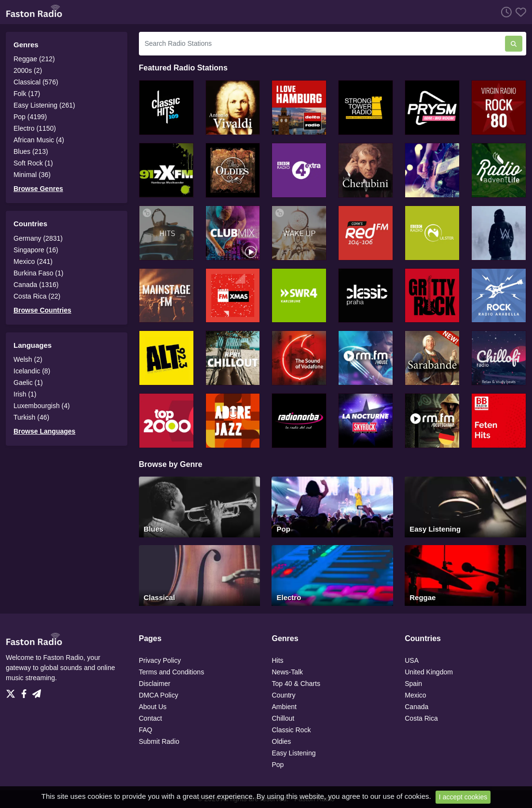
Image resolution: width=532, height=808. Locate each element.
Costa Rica (421, 718)
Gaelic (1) (28, 383)
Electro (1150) (35, 128)
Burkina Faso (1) (38, 273)
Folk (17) (27, 94)
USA (412, 660)
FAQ (146, 730)
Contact (150, 718)
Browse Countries (42, 310)
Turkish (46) (31, 417)
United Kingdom (429, 672)
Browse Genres (38, 189)
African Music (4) (39, 140)
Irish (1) (25, 394)
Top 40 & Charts (296, 684)
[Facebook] (26, 691)
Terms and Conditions (171, 672)
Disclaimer (155, 684)
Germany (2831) (38, 238)
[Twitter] (13, 691)
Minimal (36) (32, 175)
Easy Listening (294, 753)
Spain (413, 684)
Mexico (415, 695)
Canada (416, 707)
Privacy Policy (160, 660)
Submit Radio (159, 741)
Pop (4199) (30, 117)
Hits (278, 660)
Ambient (284, 707)
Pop (278, 765)
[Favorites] (519, 12)
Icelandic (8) (32, 371)
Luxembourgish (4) (42, 406)
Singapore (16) (36, 250)
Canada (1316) (36, 285)
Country (284, 695)
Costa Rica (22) (37, 296)
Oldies (282, 741)
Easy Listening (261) (44, 105)
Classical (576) (36, 82)
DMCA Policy (159, 695)
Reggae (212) (34, 59)
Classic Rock (292, 730)
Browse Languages (44, 431)
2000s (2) (28, 70)
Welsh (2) (28, 359)
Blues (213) (31, 151)
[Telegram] (37, 691)
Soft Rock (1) (33, 163)
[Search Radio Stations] (322, 44)
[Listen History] (505, 12)
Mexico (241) (33, 261)
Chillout (283, 718)
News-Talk (288, 672)
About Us (153, 707)
